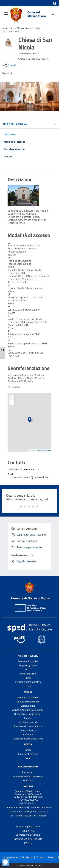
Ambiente (28, 734)
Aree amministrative (28, 661)
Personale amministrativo (28, 682)
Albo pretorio (28, 772)
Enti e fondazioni (28, 674)
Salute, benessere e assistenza (28, 739)
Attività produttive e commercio (28, 710)
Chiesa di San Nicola (11, 31)
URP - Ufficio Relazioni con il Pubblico (28, 816)
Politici (28, 678)
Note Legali (27, 857)
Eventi (28, 758)
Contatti (28, 786)
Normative (28, 780)
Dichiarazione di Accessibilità (28, 839)
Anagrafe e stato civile (28, 697)
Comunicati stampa (28, 754)
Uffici (28, 669)
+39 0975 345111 (28, 803)
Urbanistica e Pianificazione (28, 714)
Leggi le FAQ (28, 831)
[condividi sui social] (9, 65)
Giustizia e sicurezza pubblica (28, 726)
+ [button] (12, 398)
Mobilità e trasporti (28, 722)
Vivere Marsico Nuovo (21, 28)
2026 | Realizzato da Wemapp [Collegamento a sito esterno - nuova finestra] (29, 866)
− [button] (12, 402)
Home (5, 28)
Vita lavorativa (28, 706)
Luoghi (37, 28)
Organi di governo (28, 665)
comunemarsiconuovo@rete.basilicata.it (28, 811)
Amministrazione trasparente (28, 776)
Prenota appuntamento (28, 826)
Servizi (28, 692)
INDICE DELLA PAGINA (16, 124)
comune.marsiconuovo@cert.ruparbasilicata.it (28, 807)
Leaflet (33, 450)
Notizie (28, 750)
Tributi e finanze (28, 730)
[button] (55, 3)
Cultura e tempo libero (28, 702)
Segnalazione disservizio (28, 835)
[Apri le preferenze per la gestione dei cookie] (6, 862)
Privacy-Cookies (11, 857)
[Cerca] (54, 14)
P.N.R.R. (28, 843)
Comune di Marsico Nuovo (37, 14)
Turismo (28, 718)
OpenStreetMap (45, 450)
